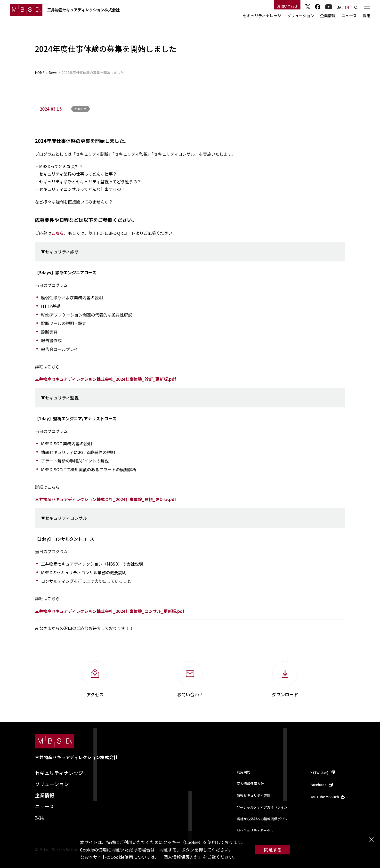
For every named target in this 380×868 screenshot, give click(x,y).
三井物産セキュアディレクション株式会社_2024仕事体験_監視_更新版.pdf (105, 499)
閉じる (372, 840)
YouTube (329, 7)
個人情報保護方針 (181, 857)
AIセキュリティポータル (255, 830)
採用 (366, 16)
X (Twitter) (319, 772)
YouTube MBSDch (325, 797)
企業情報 (328, 16)
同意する (273, 850)
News (53, 73)
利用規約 (243, 772)
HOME (40, 73)
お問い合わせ (287, 6)
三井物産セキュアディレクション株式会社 (76, 757)
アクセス (95, 694)
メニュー (367, 7)
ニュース (349, 16)
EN (347, 7)
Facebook (318, 7)
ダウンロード (285, 694)
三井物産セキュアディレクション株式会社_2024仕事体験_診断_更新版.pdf (105, 379)
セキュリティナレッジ (262, 16)
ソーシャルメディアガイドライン (262, 807)
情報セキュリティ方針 (254, 795)
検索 (356, 8)
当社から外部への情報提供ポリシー (264, 819)
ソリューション (301, 16)
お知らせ (81, 109)
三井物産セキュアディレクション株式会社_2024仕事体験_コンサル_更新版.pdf (110, 611)
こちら (58, 233)
